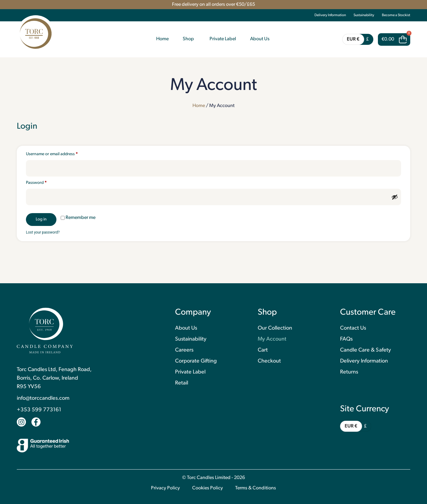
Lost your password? (43, 232)
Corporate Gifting (196, 361)
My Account (272, 339)
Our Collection (275, 328)
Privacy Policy (165, 488)
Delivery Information (330, 15)
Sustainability (364, 15)
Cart (263, 350)
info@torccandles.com (43, 398)
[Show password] (395, 197)
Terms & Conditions (256, 488)
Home (199, 106)
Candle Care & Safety (366, 350)
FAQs (346, 339)
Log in (41, 219)
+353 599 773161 (39, 410)
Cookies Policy (208, 488)
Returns (349, 372)
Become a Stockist (396, 15)
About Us (186, 328)
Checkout (269, 361)
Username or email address (60, 154)
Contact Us (353, 328)
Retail (182, 383)
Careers (184, 350)
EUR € (353, 39)
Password (44, 183)
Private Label (190, 372)
